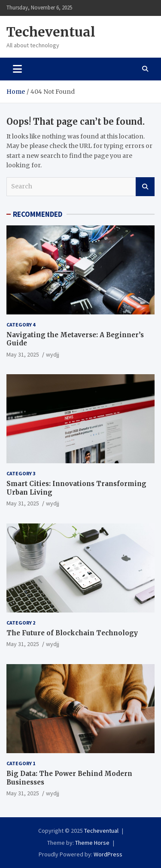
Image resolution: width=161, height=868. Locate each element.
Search (145, 187)
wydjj (53, 354)
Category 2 (21, 623)
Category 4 (21, 325)
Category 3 (21, 473)
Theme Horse (92, 843)
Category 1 (21, 763)
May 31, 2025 (23, 354)
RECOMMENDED (38, 214)
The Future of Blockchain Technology (72, 633)
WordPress (108, 854)
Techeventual (51, 32)
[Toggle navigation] (17, 69)
